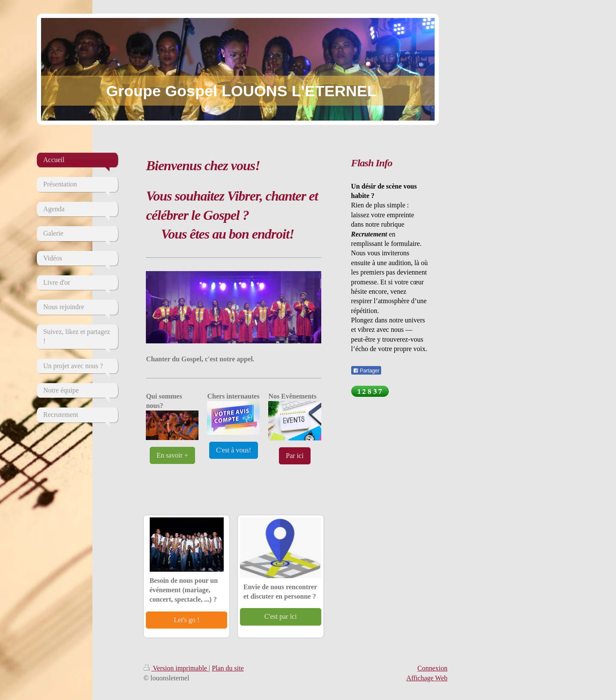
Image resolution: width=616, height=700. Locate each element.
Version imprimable (176, 668)
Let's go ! (187, 620)
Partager (366, 371)
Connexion (432, 668)
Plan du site (228, 668)
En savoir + (172, 455)
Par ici (295, 456)
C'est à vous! (234, 450)
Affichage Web (427, 678)
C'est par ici (281, 616)
